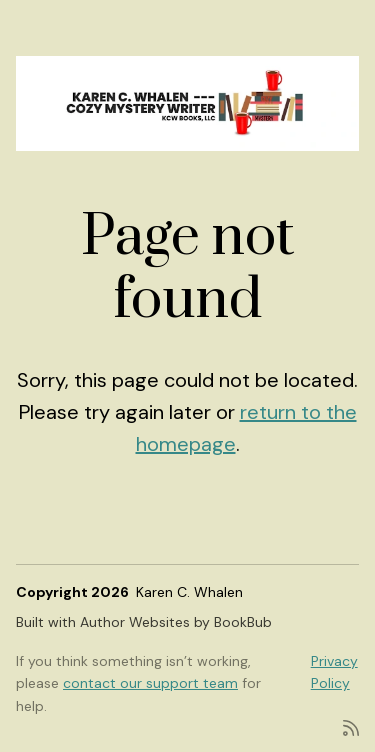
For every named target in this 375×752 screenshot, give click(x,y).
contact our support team (150, 683)
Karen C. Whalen (189, 592)
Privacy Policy (334, 672)
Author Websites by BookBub (176, 622)
